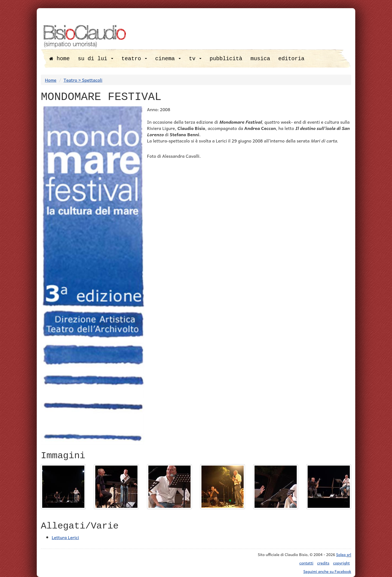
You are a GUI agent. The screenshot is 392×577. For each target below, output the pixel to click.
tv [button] (195, 59)
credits (323, 563)
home (59, 59)
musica (260, 59)
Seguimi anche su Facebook (327, 571)
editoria (291, 59)
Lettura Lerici (65, 537)
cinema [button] (168, 59)
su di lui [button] (96, 59)
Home (51, 80)
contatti (307, 563)
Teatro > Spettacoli (83, 80)
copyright (342, 563)
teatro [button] (134, 59)
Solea (344, 555)
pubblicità (226, 59)
